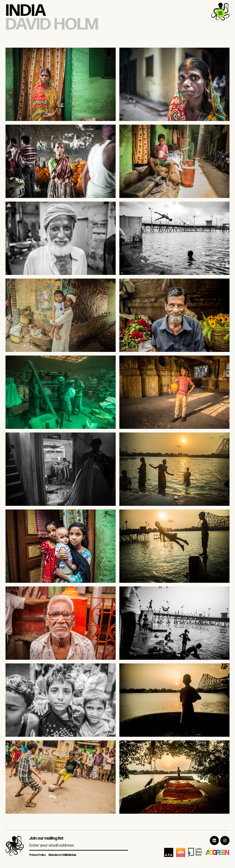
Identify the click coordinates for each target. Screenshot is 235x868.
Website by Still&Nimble (62, 855)
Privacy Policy (38, 855)
